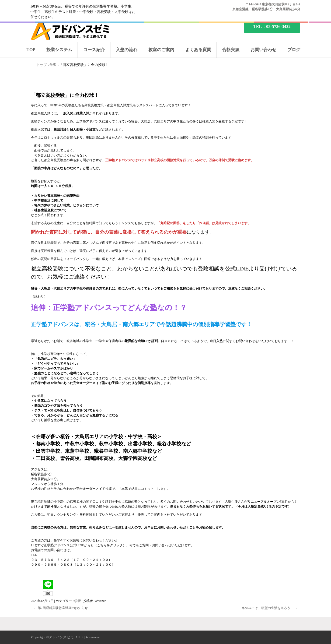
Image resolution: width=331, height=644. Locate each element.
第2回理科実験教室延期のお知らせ (61, 608)
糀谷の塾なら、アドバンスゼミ (75, 30)
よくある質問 (198, 50)
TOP (31, 50)
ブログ (294, 50)
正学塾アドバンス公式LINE (64, 545)
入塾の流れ (127, 50)
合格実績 (231, 50)
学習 (78, 601)
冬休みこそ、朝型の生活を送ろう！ (270, 608)
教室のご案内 (161, 50)
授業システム (59, 50)
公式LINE (237, 269)
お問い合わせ (263, 50)
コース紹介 (94, 50)
